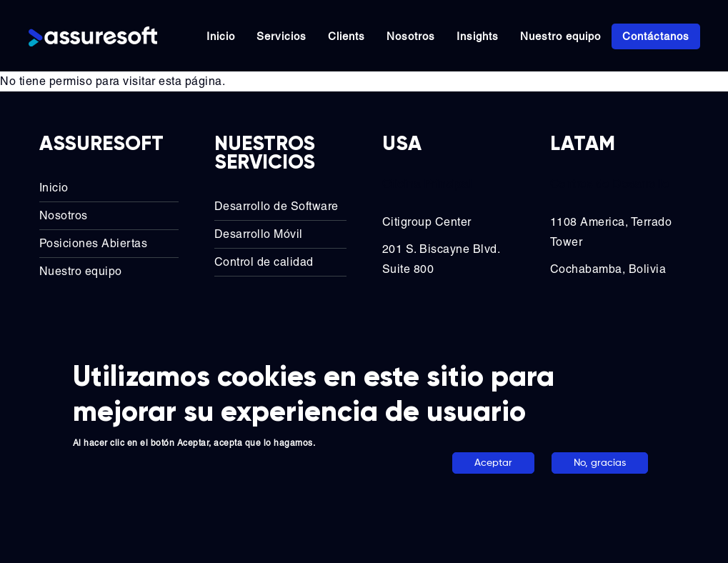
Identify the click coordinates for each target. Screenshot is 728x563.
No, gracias (600, 463)
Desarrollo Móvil (259, 234)
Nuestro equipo (560, 36)
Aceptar (493, 463)
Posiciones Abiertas (94, 243)
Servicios (281, 36)
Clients (346, 36)
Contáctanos (656, 36)
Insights (478, 36)
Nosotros (411, 36)
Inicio (221, 36)
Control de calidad (264, 262)
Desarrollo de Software (276, 206)
